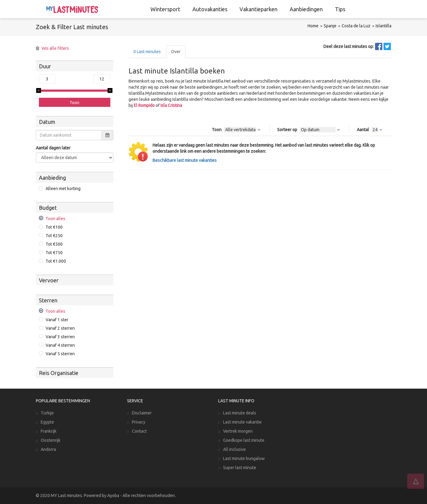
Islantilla (384, 26)
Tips (340, 9)
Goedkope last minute (244, 440)
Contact (139, 431)
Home (313, 26)
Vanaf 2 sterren (60, 328)
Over (176, 52)
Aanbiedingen (306, 9)
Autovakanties (210, 9)
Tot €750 (54, 253)
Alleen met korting (63, 189)
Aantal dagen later (53, 148)
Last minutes (147, 52)
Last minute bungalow (244, 458)
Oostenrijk (51, 440)
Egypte (47, 422)
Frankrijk (49, 431)
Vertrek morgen (238, 431)
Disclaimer (142, 413)
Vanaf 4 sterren (60, 345)
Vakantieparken (258, 9)
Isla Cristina (171, 105)
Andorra (48, 449)
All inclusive (234, 449)
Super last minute (240, 468)
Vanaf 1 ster (57, 320)
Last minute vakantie (242, 422)
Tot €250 (54, 236)
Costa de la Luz (356, 26)
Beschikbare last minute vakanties (185, 160)
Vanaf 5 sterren (60, 354)
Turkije (47, 413)
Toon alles (55, 219)
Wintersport (165, 9)
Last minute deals (240, 413)
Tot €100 (54, 227)
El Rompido (144, 105)
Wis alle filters (55, 48)
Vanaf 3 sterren (60, 337)
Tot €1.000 (56, 261)
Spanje (330, 26)
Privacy (139, 422)
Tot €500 (54, 244)
